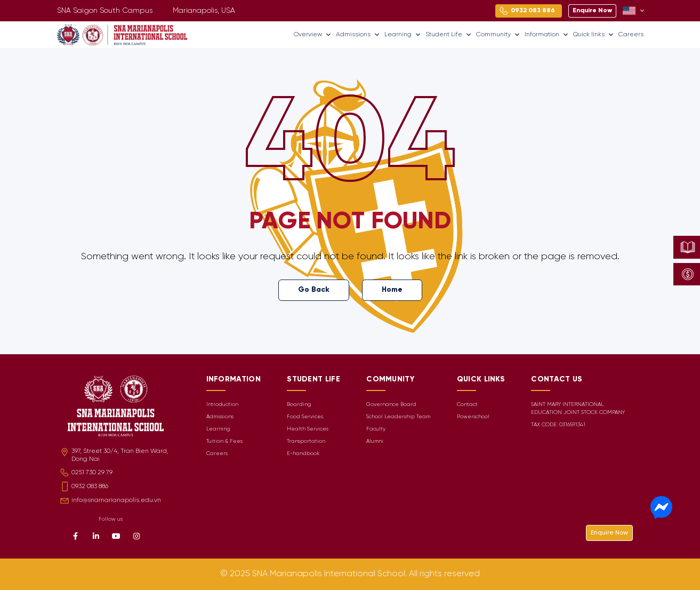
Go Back (314, 290)
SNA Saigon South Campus (105, 11)
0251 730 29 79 (92, 472)
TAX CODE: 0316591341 (558, 425)
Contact (467, 405)
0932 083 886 (90, 486)
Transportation (306, 441)
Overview (313, 35)
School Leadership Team (398, 417)
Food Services (305, 417)
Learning (403, 35)
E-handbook (303, 454)
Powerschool (473, 417)
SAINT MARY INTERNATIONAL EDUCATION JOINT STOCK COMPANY (578, 409)
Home (392, 290)
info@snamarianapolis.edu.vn (116, 500)
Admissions (358, 35)
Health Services (308, 429)
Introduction (222, 405)
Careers (631, 34)
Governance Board (391, 405)
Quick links (594, 35)
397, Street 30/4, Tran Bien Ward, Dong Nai (120, 455)
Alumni (375, 441)
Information (547, 35)
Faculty (376, 429)
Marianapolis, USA (204, 11)
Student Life (449, 35)
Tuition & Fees (224, 441)
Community (498, 35)
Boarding (299, 405)
